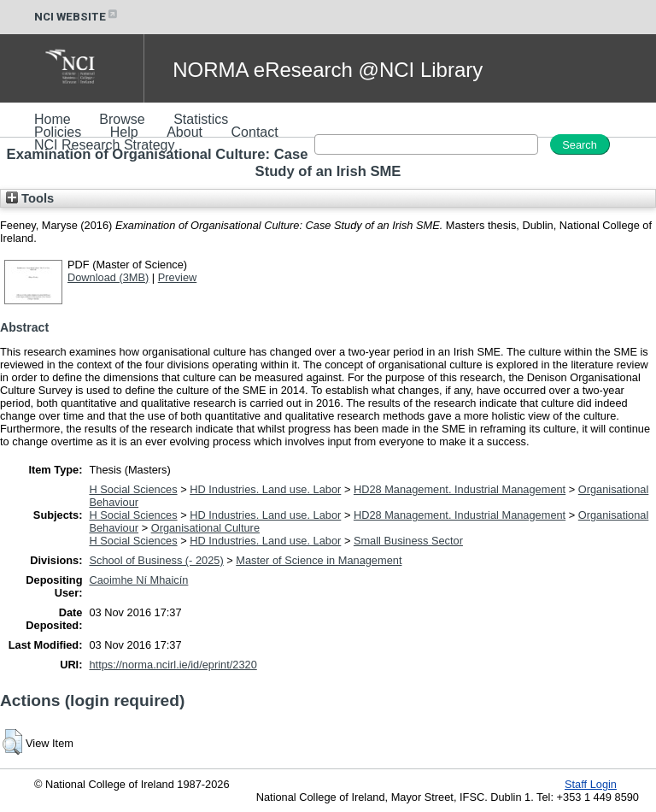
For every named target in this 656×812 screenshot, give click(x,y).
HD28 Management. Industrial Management (460, 489)
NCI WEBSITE (77, 17)
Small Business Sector (408, 541)
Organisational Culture (205, 528)
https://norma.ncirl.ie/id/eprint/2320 (173, 665)
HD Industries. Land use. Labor (265, 489)
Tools (30, 198)
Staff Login (591, 784)
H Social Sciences (133, 489)
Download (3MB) (108, 277)
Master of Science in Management (319, 560)
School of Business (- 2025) (156, 560)
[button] (12, 742)
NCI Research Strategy (105, 145)
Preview (178, 277)
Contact (255, 132)
